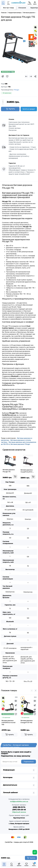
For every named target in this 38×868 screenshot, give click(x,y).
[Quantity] (3, 102)
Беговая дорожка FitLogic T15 (9, 471)
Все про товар (9, 8)
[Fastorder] (16, 705)
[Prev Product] (26, 76)
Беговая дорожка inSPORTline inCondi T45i (8, 723)
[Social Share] (35, 76)
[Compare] (3, 76)
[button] (32, 691)
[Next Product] (31, 76)
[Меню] (9, 3)
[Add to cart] (15, 477)
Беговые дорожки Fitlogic (20, 444)
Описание (22, 8)
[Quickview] (16, 701)
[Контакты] (30, 3)
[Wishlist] (7, 76)
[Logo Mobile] (18, 3)
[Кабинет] (35, 3)
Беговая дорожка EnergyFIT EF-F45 (27, 722)
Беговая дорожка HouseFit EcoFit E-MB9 (27, 471)
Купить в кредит (29, 109)
